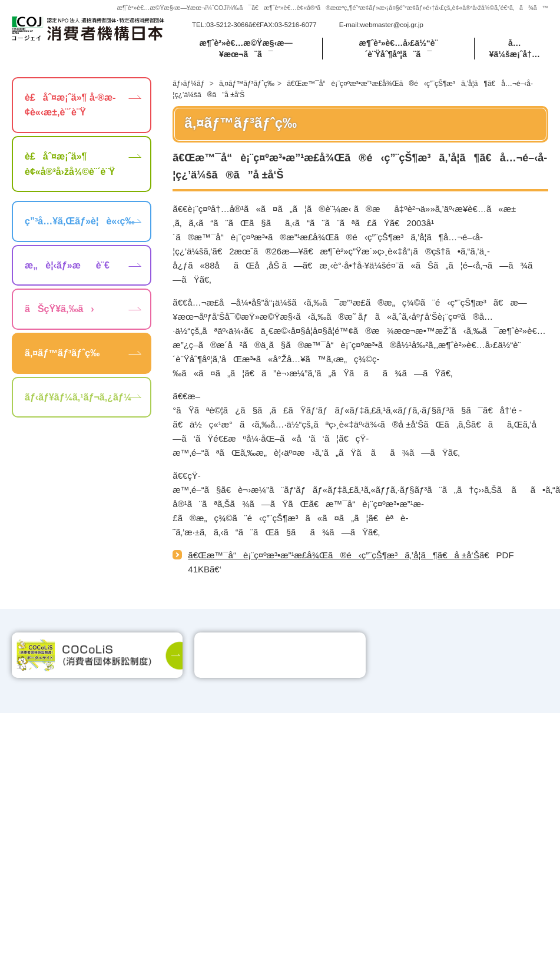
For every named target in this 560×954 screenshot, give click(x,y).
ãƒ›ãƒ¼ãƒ (189, 84)
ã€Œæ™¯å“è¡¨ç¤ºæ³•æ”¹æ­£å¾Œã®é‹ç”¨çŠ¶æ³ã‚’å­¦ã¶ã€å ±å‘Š (334, 555)
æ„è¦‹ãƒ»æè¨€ (67, 265)
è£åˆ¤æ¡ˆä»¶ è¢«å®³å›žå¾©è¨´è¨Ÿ (70, 164)
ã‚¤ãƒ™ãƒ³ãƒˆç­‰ (247, 84)
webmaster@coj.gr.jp (392, 25)
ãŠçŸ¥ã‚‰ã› (59, 309)
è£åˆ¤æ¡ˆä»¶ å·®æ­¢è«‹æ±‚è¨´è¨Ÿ (70, 105)
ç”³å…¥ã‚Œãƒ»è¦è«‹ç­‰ (79, 221)
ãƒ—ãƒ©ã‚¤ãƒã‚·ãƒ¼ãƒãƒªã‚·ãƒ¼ (472, 787)
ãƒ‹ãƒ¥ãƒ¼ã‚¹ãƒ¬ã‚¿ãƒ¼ (78, 397)
